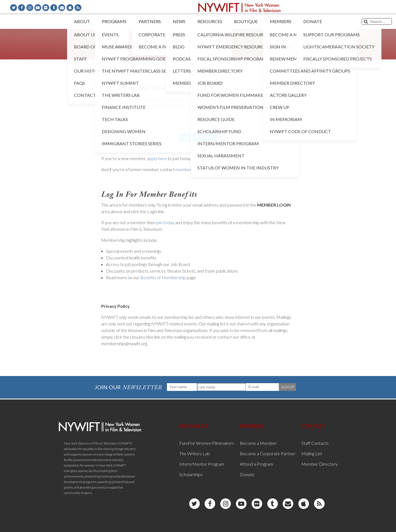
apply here (157, 158)
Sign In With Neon (198, 138)
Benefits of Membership (163, 277)
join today (165, 222)
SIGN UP (287, 387)
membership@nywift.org (198, 169)
